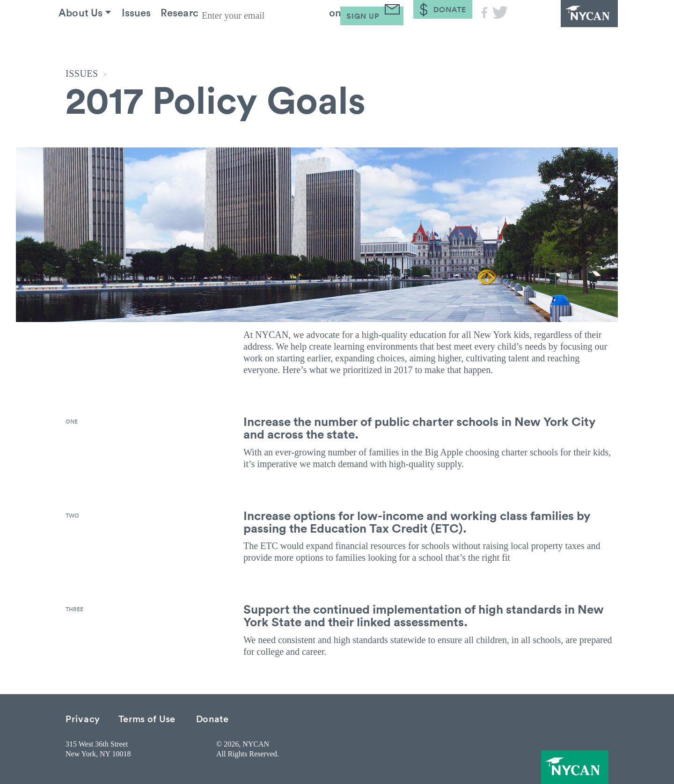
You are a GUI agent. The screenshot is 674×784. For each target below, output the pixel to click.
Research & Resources (235, 37)
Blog (407, 37)
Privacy (83, 718)
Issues (151, 37)
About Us (88, 37)
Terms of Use (147, 718)
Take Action (342, 37)
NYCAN (566, 26)
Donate (212, 718)
